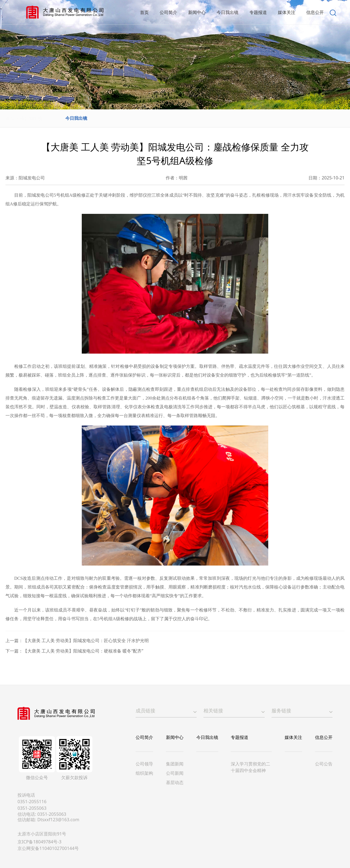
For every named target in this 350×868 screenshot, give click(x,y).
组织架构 (144, 773)
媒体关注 (293, 737)
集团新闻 (175, 764)
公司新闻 (175, 773)
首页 (23, 118)
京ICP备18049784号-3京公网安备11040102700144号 (48, 845)
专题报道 (240, 737)
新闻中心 (175, 737)
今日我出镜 (44, 118)
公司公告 (324, 764)
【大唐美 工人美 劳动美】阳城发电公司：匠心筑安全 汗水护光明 (86, 640)
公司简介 (144, 737)
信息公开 (324, 737)
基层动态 (175, 782)
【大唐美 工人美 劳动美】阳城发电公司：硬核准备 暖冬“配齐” (83, 651)
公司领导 (144, 764)
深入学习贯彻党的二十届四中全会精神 (250, 767)
